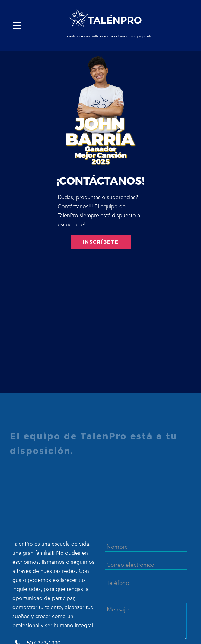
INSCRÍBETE (101, 242)
